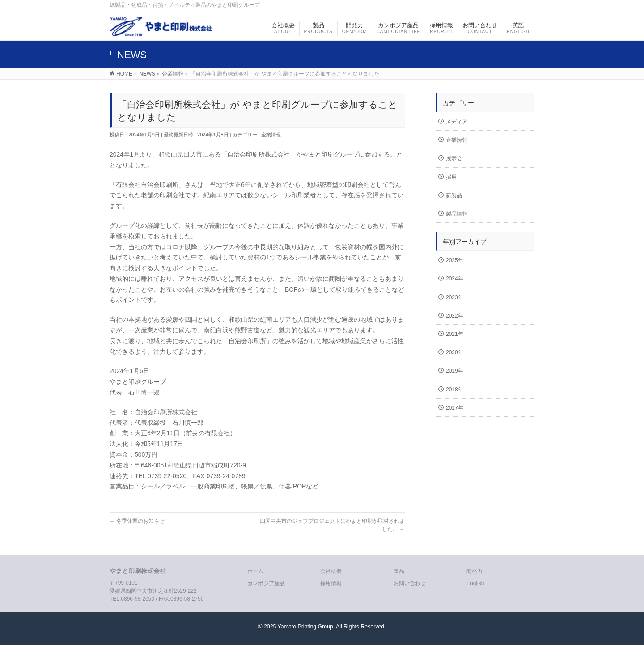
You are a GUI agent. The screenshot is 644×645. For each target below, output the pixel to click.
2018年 (455, 390)
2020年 (455, 352)
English (475, 583)
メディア (457, 122)
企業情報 (271, 135)
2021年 (455, 334)
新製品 (454, 195)
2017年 (455, 408)
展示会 (454, 158)
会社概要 (331, 571)
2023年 (455, 297)
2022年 (455, 316)
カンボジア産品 (266, 583)
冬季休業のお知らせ (137, 521)
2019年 (455, 371)
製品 (399, 571)
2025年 (455, 260)
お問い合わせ (410, 583)
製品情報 (457, 214)
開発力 (475, 571)
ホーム (255, 571)
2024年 (455, 279)
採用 (451, 177)
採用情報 (331, 583)
